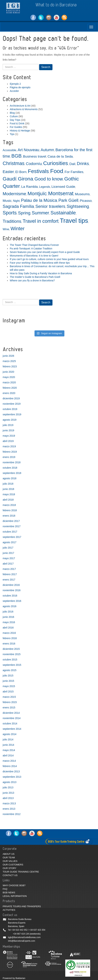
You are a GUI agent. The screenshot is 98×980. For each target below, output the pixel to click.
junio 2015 (8, 681)
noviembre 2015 (12, 654)
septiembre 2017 (12, 537)
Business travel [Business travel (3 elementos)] (35, 156)
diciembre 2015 (11, 649)
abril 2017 (8, 564)
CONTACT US (10, 875)
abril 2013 (8, 798)
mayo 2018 (9, 494)
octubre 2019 (10, 409)
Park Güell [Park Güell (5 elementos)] (68, 200)
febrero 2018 (10, 510)
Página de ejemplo (20, 87)
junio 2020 (8, 372)
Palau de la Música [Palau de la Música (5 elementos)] (39, 200)
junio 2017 (8, 553)
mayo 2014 (9, 750)
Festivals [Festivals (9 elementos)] (38, 171)
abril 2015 (8, 692)
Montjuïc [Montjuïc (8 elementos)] (37, 193)
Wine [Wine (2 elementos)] (6, 229)
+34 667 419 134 (21, 934)
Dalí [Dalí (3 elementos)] (72, 164)
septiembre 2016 (12, 601)
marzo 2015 (9, 697)
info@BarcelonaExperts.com (22, 941)
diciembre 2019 (11, 398)
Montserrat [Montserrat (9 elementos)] (61, 193)
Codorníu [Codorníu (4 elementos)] (34, 164)
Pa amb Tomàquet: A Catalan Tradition (31, 249)
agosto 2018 (10, 478)
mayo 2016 (9, 622)
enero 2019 (9, 457)
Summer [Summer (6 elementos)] (41, 213)
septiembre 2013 (12, 777)
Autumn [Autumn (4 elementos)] (47, 150)
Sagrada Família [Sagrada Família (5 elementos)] (18, 206)
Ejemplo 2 (15, 84)
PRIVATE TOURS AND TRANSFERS (22, 906)
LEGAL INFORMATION (15, 896)
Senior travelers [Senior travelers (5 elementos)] (50, 206)
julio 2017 (8, 548)
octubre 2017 (10, 532)
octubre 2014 (10, 723)
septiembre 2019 (12, 414)
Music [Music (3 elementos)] (7, 201)
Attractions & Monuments (24, 109)
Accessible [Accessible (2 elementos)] (9, 150)
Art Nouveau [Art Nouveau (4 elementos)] (28, 150)
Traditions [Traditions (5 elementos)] (12, 221)
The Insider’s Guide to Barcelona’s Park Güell (35, 277)
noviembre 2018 (12, 462)
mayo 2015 (9, 686)
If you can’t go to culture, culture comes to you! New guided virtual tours (49, 259)
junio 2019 (8, 430)
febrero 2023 (10, 366)
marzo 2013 (9, 803)
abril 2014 (8, 755)
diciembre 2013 (11, 771)
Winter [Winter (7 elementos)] (18, 229)
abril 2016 (8, 628)
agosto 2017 (10, 542)
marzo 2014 (9, 761)
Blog (12, 113)
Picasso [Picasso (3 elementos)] (86, 201)
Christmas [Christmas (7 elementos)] (14, 163)
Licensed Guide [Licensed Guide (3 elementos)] (63, 187)
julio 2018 (8, 484)
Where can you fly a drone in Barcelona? (32, 280)
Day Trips (15, 120)
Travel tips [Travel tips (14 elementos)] (74, 221)
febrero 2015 (10, 702)
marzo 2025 (9, 361)
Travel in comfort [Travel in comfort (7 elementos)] (40, 221)
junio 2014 (8, 745)
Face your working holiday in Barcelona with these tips (40, 263)
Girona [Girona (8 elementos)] (25, 179)
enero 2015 (9, 708)
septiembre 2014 (12, 729)
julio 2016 (8, 612)
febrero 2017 (10, 574)
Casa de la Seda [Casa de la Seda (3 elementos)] (60, 156)
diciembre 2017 (11, 521)
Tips (12, 134)
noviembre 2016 (12, 590)
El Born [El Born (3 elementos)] (21, 172)
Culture (14, 116)
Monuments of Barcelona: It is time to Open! (34, 256)
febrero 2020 (10, 388)
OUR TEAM (9, 858)
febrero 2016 (10, 638)
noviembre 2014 (12, 718)
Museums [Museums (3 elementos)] (82, 194)
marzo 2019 (9, 446)
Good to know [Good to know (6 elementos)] (49, 179)
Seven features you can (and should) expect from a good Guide (45, 252)
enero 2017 (9, 580)
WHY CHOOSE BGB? (14, 885)
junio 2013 (8, 793)
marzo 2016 (9, 633)
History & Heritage (20, 131)
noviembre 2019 (12, 404)
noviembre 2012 (12, 814)
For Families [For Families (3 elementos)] (74, 172)
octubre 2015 (10, 660)
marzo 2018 (9, 505)
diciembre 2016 (11, 585)
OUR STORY (10, 868)
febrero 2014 (10, 766)
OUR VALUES (10, 861)
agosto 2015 (10, 670)
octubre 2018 (10, 468)
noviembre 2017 (12, 526)
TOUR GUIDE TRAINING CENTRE (21, 872)
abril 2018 (8, 500)
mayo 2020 (9, 377)
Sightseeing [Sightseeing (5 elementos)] (78, 206)
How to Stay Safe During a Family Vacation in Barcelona (41, 273)
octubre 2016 (10, 596)
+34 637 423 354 (37, 930)
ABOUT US (9, 854)
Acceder (14, 91)
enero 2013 (9, 809)
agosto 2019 (10, 420)
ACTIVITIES (9, 910)
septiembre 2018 (12, 473)
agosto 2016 (10, 606)
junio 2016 (8, 617)
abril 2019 (8, 441)
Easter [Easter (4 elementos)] (8, 172)
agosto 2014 (10, 734)
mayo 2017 (9, 558)
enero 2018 (9, 516)
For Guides (16, 127)
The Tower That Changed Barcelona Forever (34, 245)
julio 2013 (8, 787)
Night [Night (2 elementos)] (16, 201)
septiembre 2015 (12, 665)
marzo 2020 (9, 382)
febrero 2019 (10, 452)
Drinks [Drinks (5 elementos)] (83, 164)
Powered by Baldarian (14, 978)
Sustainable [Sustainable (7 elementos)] (63, 213)
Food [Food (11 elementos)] (57, 171)
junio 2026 (8, 356)
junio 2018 (8, 489)
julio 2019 (8, 425)
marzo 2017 (9, 569)
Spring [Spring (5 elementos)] (24, 213)
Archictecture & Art (20, 106)
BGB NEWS (9, 893)
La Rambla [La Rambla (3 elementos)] (29, 187)
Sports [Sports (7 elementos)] (10, 213)
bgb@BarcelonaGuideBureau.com (24, 937)
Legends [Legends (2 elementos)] (45, 187)
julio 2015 (8, 676)
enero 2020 (9, 393)
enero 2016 (9, 644)
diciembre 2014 (11, 713)
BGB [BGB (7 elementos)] (16, 156)
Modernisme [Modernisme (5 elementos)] (14, 194)
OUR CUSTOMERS (13, 865)
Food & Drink (17, 123)
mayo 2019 (9, 436)
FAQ (5, 889)
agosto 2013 (10, 782)
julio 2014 (8, 739)
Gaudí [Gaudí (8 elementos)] (10, 179)
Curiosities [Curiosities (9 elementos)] (56, 163)
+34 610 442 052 (19, 930)
